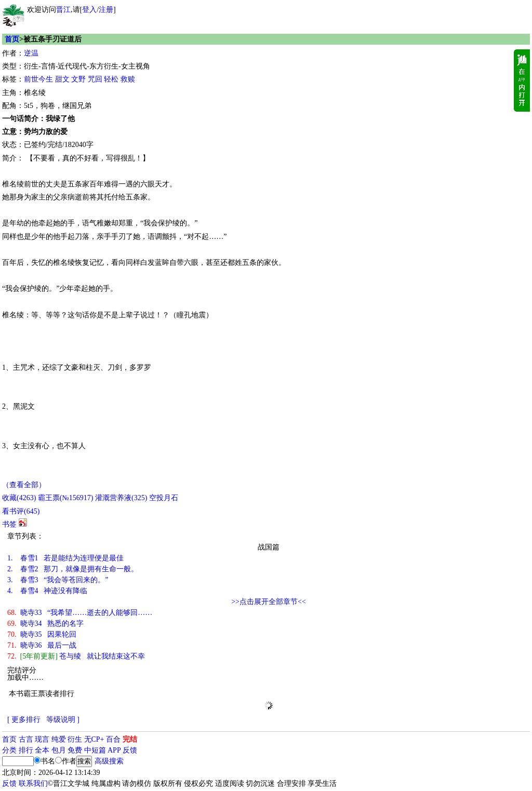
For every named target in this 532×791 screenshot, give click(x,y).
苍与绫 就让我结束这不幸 (76, 656)
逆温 (31, 53)
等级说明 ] (63, 720)
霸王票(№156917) (66, 498)
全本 (42, 750)
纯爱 (59, 739)
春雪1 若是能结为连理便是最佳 (65, 558)
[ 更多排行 (24, 720)
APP (114, 750)
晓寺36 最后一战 (42, 645)
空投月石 (164, 498)
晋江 (63, 10)
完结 (130, 739)
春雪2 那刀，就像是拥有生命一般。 (73, 569)
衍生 (75, 739)
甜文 (62, 79)
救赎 (128, 79)
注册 (106, 10)
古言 (26, 739)
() (19, 498)
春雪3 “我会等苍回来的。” (58, 580)
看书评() (21, 511)
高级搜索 (109, 761)
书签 (9, 524)
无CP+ (94, 739)
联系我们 (33, 783)
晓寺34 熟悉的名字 (45, 624)
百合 (113, 739)
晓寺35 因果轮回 (42, 634)
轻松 (111, 79)
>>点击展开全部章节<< (269, 602)
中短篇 (95, 750)
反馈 (130, 750)
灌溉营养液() (121, 498)
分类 (9, 750)
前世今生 (38, 79)
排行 (26, 750)
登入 (89, 10)
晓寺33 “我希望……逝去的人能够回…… (80, 613)
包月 (59, 750)
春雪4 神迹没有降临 (47, 591)
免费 (75, 750)
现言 (42, 739)
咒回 (95, 79)
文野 (78, 79)
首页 (12, 39)
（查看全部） (24, 485)
